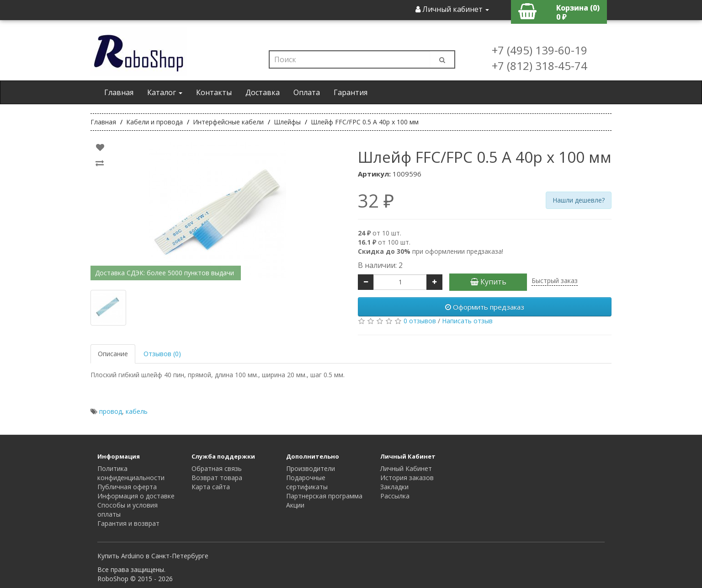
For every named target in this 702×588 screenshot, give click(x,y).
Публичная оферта (127, 487)
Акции (295, 505)
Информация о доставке (136, 496)
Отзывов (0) (162, 354)
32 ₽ (376, 201)
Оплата (307, 92)
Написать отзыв (467, 321)
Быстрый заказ (555, 281)
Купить (488, 282)
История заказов (407, 478)
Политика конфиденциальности (131, 473)
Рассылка (395, 496)
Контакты (214, 92)
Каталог (165, 92)
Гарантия (351, 92)
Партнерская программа (324, 496)
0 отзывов (420, 321)
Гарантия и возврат (128, 523)
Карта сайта (211, 487)
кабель (137, 411)
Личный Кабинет (406, 468)
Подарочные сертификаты (307, 482)
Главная (119, 92)
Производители (311, 468)
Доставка (263, 92)
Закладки (394, 487)
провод (111, 411)
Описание (113, 354)
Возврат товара (217, 478)
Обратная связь (217, 468)
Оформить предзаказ (485, 307)
